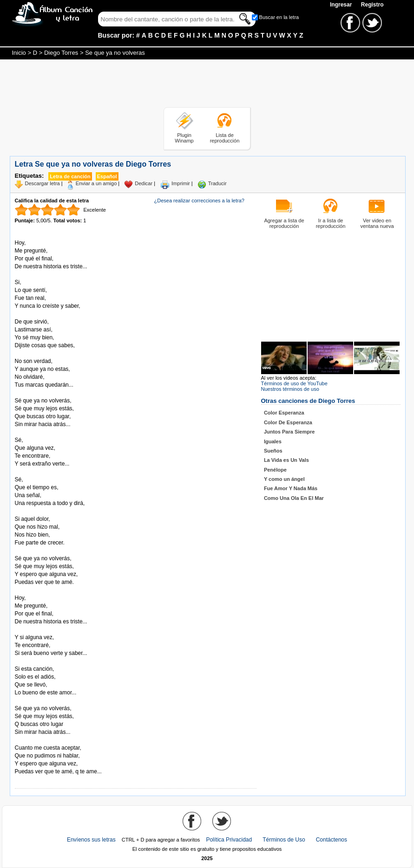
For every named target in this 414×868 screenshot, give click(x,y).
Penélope (275, 470)
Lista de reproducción (225, 138)
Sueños (273, 451)
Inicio (19, 53)
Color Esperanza (284, 413)
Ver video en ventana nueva (377, 223)
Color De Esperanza (288, 422)
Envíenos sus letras (91, 840)
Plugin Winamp (184, 138)
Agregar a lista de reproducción (284, 223)
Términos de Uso (284, 840)
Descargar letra (43, 183)
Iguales (273, 441)
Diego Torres (61, 53)
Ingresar (342, 5)
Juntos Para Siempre (289, 432)
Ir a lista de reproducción (331, 223)
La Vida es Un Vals (286, 460)
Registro (372, 5)
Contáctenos (332, 840)
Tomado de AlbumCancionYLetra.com (54, 740)
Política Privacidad (229, 840)
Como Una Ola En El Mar (294, 498)
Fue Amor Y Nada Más (291, 488)
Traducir (217, 183)
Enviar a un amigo (96, 183)
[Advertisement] (207, 85)
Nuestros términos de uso (290, 389)
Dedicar (144, 183)
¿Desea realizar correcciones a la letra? (199, 201)
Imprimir (181, 183)
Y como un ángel (284, 479)
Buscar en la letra (279, 17)
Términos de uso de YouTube (294, 383)
